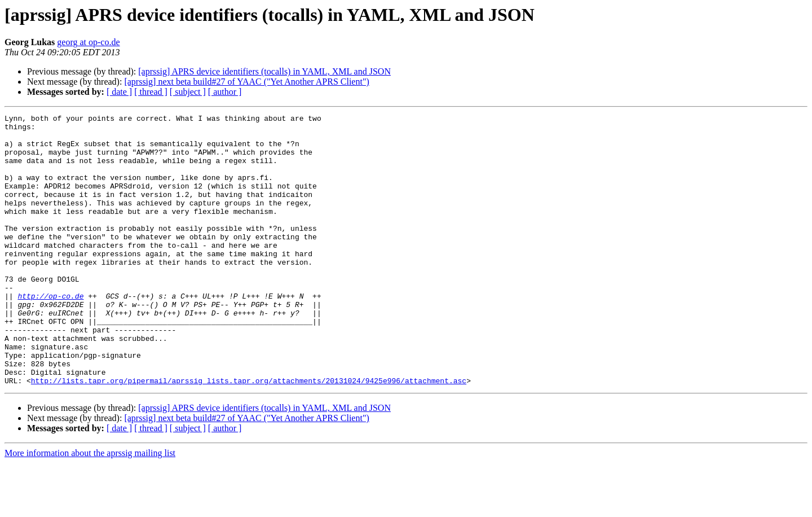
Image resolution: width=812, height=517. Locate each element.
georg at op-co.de (88, 42)
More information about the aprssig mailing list (90, 507)
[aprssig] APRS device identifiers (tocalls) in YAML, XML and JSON (264, 71)
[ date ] (119, 92)
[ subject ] (188, 92)
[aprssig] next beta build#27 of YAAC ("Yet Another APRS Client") (246, 82)
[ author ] (225, 92)
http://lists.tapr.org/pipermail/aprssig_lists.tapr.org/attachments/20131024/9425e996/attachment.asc (249, 435)
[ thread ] (151, 92)
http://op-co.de (50, 333)
